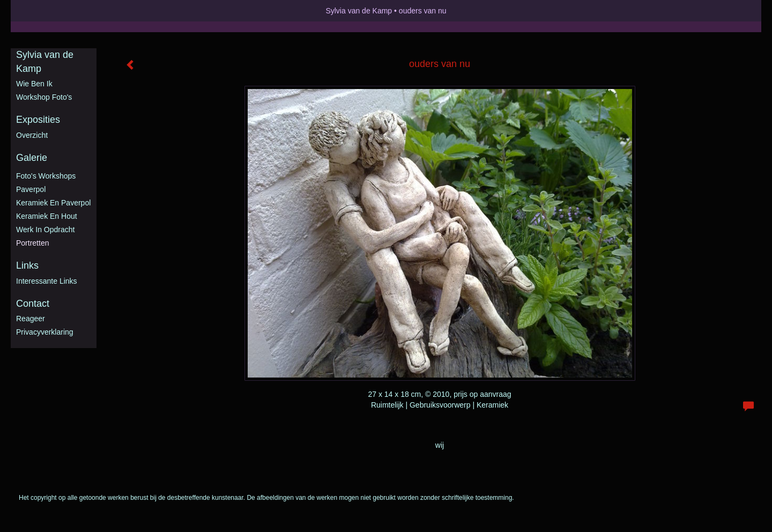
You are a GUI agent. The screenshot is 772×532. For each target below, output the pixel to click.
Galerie (32, 158)
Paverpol (31, 189)
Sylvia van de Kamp (359, 11)
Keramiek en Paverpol (53, 203)
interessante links (47, 281)
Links (27, 265)
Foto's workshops (46, 176)
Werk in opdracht (45, 230)
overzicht (32, 135)
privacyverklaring (45, 332)
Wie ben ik (34, 84)
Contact (33, 304)
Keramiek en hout (47, 216)
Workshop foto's (44, 97)
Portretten (32, 243)
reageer (31, 319)
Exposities (38, 120)
